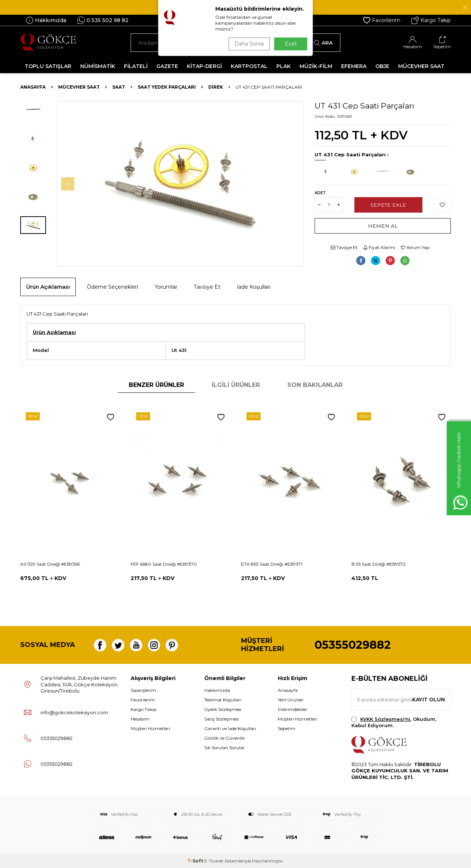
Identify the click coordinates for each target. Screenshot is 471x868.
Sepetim (287, 728)
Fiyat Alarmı (379, 247)
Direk (216, 87)
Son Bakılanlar (315, 385)
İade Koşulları (254, 287)
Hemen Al (383, 225)
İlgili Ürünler (236, 385)
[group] (180, 184)
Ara (323, 43)
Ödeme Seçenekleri (112, 287)
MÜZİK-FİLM (316, 66)
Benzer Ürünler (156, 385)
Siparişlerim (143, 690)
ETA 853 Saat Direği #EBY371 (272, 564)
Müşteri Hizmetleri (150, 728)
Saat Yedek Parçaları (167, 87)
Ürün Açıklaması (48, 287)
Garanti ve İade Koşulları (230, 728)
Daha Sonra (248, 44)
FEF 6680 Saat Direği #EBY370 (164, 564)
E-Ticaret (214, 861)
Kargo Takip (431, 20)
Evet (291, 44)
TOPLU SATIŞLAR (48, 66)
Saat (119, 87)
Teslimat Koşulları (223, 700)
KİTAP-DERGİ (204, 66)
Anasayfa (33, 87)
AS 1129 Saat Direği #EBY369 (50, 564)
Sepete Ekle (388, 204)
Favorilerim (382, 20)
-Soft (196, 861)
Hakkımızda (46, 20)
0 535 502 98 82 (103, 20)
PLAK (284, 66)
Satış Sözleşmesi (222, 719)
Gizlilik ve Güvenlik (224, 738)
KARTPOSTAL (249, 66)
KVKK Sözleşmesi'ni (385, 719)
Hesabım (140, 719)
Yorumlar (166, 287)
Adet (320, 193)
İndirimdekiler (293, 709)
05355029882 (353, 645)
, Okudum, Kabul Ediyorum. (394, 722)
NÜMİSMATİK (98, 66)
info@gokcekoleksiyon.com (74, 712)
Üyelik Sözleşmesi (223, 709)
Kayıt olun (428, 699)
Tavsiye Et (344, 247)
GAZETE (167, 66)
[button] (72, 184)
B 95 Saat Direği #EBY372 (378, 564)
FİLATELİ (136, 66)
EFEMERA (354, 66)
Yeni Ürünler (291, 700)
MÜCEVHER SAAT (421, 66)
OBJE (382, 66)
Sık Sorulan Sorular (224, 748)
